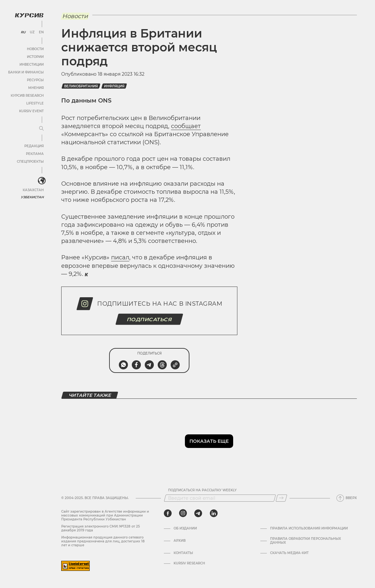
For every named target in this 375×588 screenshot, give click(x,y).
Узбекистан (32, 197)
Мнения (36, 88)
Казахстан (33, 190)
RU (23, 32)
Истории (35, 57)
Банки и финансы (26, 72)
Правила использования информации (309, 528)
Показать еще (209, 441)
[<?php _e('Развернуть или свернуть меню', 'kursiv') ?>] (42, 181)
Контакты (183, 553)
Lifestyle (35, 103)
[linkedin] (214, 513)
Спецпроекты (30, 162)
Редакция (34, 146)
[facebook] (168, 513)
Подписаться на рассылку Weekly (202, 490)
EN (41, 32)
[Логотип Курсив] (29, 15)
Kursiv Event (31, 111)
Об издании (185, 528)
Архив (180, 541)
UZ (32, 32)
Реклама (35, 154)
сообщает (186, 126)
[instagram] (183, 513)
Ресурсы (35, 80)
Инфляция (114, 86)
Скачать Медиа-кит (289, 553)
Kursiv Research (189, 563)
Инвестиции (32, 65)
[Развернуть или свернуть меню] (41, 129)
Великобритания (81, 86)
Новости (35, 49)
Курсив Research (27, 96)
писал (120, 257)
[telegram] (198, 513)
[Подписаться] (281, 498)
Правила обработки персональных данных (306, 541)
